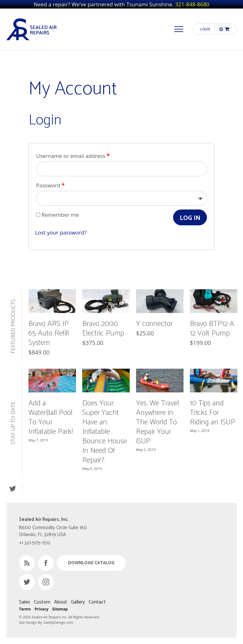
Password (50, 185)
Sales (25, 602)
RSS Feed (27, 563)
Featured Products (13, 326)
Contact (97, 602)
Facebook (46, 563)
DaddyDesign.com (58, 622)
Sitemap (60, 609)
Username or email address (73, 156)
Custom (42, 602)
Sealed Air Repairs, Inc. (32, 29)
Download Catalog (91, 563)
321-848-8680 (192, 4)
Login (205, 29)
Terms (25, 609)
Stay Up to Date (13, 423)
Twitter (12, 489)
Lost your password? (61, 232)
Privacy (41, 609)
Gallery (78, 602)
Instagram (46, 582)
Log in (190, 218)
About (61, 602)
